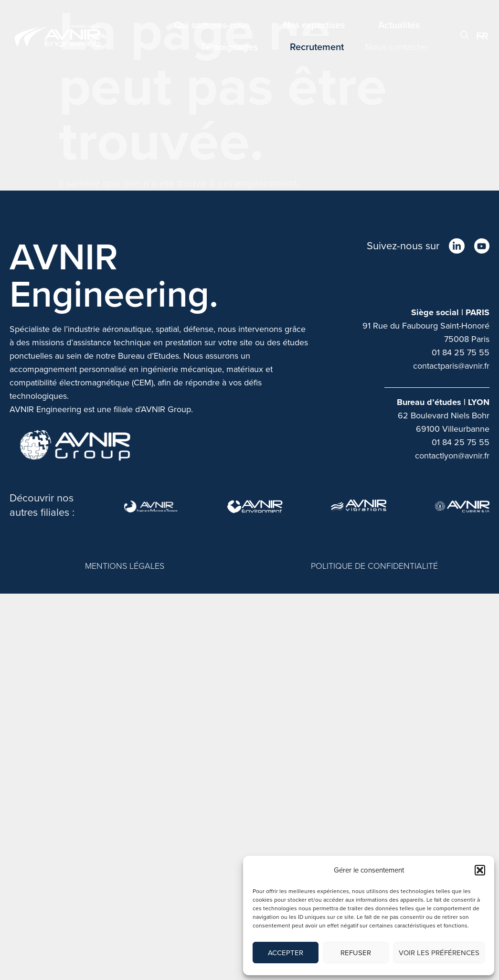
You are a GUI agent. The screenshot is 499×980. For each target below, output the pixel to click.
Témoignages (229, 47)
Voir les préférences (439, 953)
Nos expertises (314, 25)
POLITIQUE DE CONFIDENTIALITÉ (374, 566)
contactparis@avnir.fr (451, 366)
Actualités (399, 25)
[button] (480, 870)
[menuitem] (483, 36)
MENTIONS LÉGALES (125, 566)
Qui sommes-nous (212, 25)
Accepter (286, 953)
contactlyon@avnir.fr (452, 456)
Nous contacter (397, 47)
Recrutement (317, 47)
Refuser (356, 953)
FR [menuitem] (482, 36)
